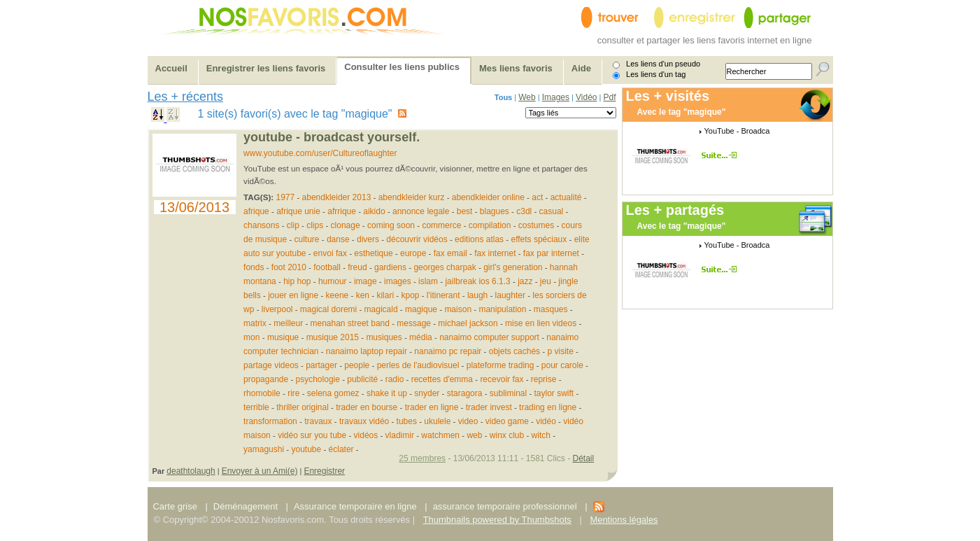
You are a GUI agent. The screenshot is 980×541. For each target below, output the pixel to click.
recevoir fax (502, 379)
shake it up (387, 393)
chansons (261, 225)
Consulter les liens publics (402, 67)
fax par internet (551, 253)
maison (458, 309)
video (468, 421)
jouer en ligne (293, 295)
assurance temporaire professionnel (505, 506)
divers (368, 239)
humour (333, 281)
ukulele (437, 421)
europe (413, 253)
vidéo (546, 421)
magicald (381, 309)
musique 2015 (333, 337)
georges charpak (445, 267)
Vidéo (586, 97)
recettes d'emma (442, 379)
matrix (255, 323)
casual (552, 211)
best (465, 211)
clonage (346, 225)
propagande (266, 379)
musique (283, 337)
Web (527, 97)
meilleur (288, 323)
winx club (507, 435)
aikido (374, 211)
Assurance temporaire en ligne (355, 506)
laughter (510, 295)
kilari (385, 295)
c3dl (524, 211)
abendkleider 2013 (337, 197)
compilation (490, 225)
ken (364, 295)
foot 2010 (289, 267)
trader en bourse (367, 407)
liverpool (277, 309)
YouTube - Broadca (737, 131)
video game (507, 421)
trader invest (489, 407)
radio (395, 379)
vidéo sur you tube (312, 435)
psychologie (318, 379)
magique (421, 309)
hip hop (297, 281)
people (357, 365)
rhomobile (262, 393)
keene (338, 295)
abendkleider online (488, 197)
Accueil (171, 68)
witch (541, 435)
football (327, 267)
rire (293, 393)
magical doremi (328, 309)
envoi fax (330, 253)
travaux (318, 421)
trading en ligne (548, 407)
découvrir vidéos (417, 239)
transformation (270, 421)
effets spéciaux (539, 239)
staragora (465, 393)
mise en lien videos (541, 323)
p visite (560, 351)
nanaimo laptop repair (367, 351)
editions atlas (479, 239)
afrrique (342, 211)
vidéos (366, 435)
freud (357, 267)
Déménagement (246, 506)
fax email (450, 253)
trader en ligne (432, 407)
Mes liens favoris (516, 68)
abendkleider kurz (412, 197)
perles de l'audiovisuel (418, 365)
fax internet (495, 253)
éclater (341, 449)
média (421, 337)
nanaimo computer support (489, 337)
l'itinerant (443, 295)
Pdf (609, 97)
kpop (410, 295)
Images (556, 97)
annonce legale (421, 211)
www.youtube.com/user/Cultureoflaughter (320, 153)
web (475, 435)
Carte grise (177, 506)
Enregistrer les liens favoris (266, 68)
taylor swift (554, 393)
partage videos (271, 365)
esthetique (373, 253)
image (365, 281)
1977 (286, 197)
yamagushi (264, 449)
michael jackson (468, 323)
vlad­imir (400, 435)
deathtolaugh (191, 471)
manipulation (502, 309)
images (398, 281)
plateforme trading (500, 365)
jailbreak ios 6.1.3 (477, 281)
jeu (547, 281)
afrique (256, 211)
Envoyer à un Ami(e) (260, 471)
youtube (306, 449)
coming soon (391, 225)
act (538, 197)
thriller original (303, 407)
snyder (427, 393)
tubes (407, 421)
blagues (495, 211)
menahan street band (350, 323)
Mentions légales (624, 520)
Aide (581, 68)
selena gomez (333, 393)
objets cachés (514, 351)
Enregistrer (324, 471)
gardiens (390, 267)
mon (253, 337)
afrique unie (298, 211)
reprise (544, 379)
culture (307, 239)
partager (321, 365)
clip (293, 225)
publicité (362, 379)
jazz (525, 281)
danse (338, 239)
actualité (566, 197)
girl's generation (513, 267)
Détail (584, 458)
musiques (384, 337)
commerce (441, 225)
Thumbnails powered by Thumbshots (497, 520)
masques (551, 309)
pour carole (562, 365)
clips (315, 225)
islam (428, 281)
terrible (256, 407)
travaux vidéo (364, 421)
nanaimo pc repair (448, 351)
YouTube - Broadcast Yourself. (332, 137)
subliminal (508, 393)
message (414, 323)
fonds (254, 267)
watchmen (440, 435)
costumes (536, 225)
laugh (477, 295)
